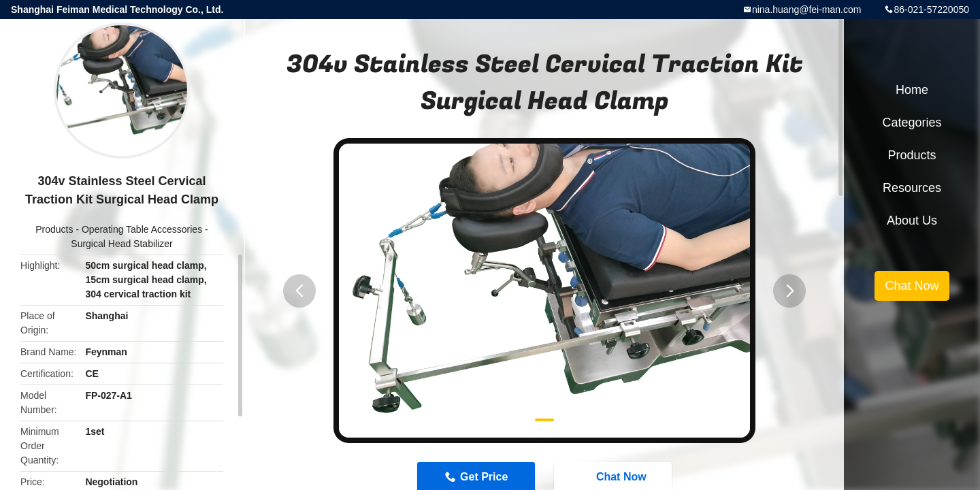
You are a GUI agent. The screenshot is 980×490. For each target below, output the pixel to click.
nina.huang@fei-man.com (807, 10)
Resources (912, 188)
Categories (912, 122)
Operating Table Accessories (142, 229)
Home (912, 90)
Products (54, 229)
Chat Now (912, 286)
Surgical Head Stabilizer (121, 244)
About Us (912, 220)
